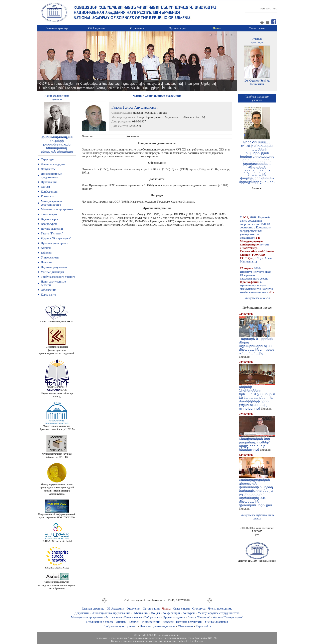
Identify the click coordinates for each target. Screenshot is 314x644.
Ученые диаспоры (52, 272)
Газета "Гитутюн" (52, 233)
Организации (177, 28)
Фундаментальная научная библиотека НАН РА (57, 454)
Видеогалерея (50, 219)
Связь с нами (257, 28)
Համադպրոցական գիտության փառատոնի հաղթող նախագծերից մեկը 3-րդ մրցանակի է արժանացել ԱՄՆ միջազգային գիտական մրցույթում (257, 491)
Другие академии (52, 229)
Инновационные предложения (51, 175)
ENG (269, 9)
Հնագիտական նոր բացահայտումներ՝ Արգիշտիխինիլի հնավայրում (257, 443)
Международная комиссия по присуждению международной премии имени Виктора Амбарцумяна (57, 488)
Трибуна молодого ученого (58, 277)
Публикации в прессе (54, 243)
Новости (46, 262)
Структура (47, 159)
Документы (48, 169)
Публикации (49, 182)
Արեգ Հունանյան (257, 142)
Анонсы (46, 248)
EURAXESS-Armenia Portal (57, 540)
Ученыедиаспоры (257, 40)
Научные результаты (54, 267)
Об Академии (97, 28)
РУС (275, 9)
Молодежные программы (57, 209)
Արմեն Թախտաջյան (57, 137)
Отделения (137, 28)
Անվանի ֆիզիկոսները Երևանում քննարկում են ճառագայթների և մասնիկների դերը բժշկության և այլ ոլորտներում (257, 396)
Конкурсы (47, 196)
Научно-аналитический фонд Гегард (57, 394)
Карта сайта (48, 295)
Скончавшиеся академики (163, 96)
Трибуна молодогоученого (257, 98)
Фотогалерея (49, 214)
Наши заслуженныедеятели (57, 97)
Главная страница (57, 28)
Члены (217, 28)
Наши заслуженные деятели (158, 626)
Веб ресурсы (49, 224)
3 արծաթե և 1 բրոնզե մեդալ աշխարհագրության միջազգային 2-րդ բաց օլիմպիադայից (257, 345)
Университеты (50, 257)
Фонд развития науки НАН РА (57, 320)
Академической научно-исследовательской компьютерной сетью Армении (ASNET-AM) (173, 638)
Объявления (49, 290)
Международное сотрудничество (51, 203)
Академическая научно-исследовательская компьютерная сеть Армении (57, 584)
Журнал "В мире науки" (56, 238)
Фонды (45, 187)
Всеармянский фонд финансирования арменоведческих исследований (57, 349)
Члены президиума (53, 164)
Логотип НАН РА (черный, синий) (257, 560)
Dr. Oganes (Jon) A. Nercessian (257, 82)
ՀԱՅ (262, 9)
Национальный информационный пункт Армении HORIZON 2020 (57, 514)
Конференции (50, 192)
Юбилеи (46, 253)
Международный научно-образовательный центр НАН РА (57, 426)
